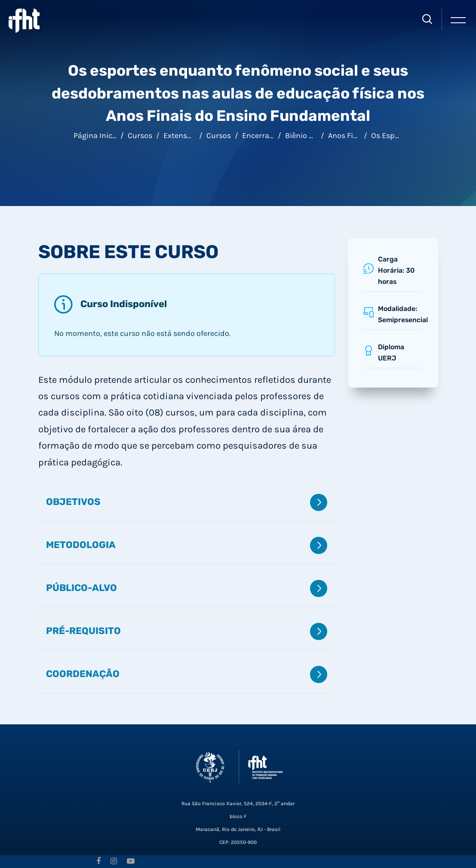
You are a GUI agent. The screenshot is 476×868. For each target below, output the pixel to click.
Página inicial (97, 135)
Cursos (140, 135)
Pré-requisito (187, 631)
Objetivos (187, 502)
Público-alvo (187, 588)
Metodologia (187, 545)
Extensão (180, 135)
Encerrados (262, 135)
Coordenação (187, 674)
